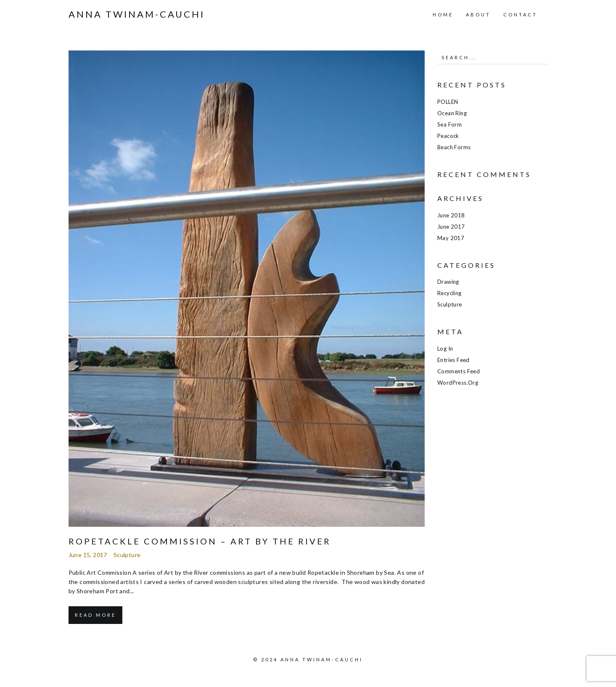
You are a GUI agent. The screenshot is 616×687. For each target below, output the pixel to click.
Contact (520, 15)
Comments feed (459, 371)
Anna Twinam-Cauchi (137, 14)
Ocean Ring (452, 113)
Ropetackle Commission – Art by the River (200, 541)
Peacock (448, 136)
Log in (445, 349)
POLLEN (448, 102)
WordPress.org (458, 383)
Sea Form (449, 124)
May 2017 (451, 238)
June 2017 (451, 227)
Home (443, 15)
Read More (95, 615)
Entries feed (453, 360)
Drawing (448, 282)
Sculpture (127, 555)
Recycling (449, 293)
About (478, 15)
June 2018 (451, 215)
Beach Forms (454, 147)
